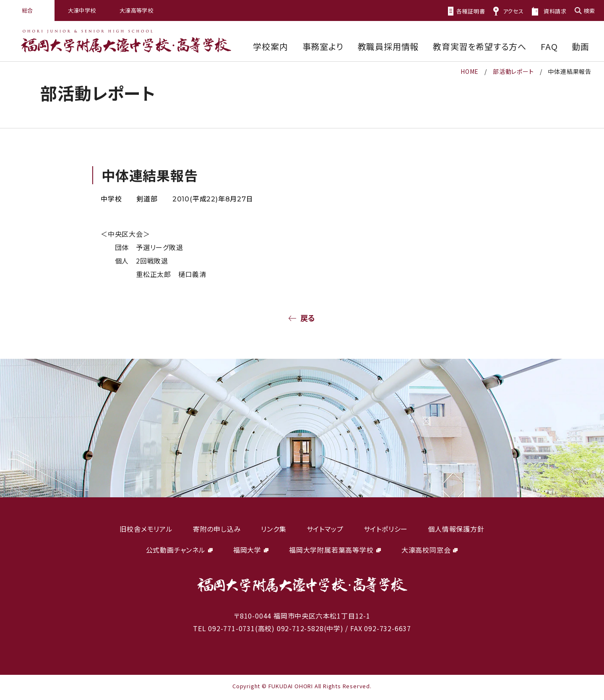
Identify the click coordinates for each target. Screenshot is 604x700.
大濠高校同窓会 (426, 550)
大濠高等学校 (136, 10)
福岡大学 (247, 550)
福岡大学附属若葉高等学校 (331, 550)
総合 (27, 10)
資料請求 (555, 11)
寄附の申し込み (217, 529)
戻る (308, 318)
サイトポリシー (386, 529)
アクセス (513, 11)
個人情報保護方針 (456, 529)
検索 (589, 11)
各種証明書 (471, 11)
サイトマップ (325, 529)
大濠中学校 (82, 10)
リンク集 (273, 529)
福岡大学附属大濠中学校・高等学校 (126, 41)
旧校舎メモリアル (146, 529)
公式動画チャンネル (176, 550)
